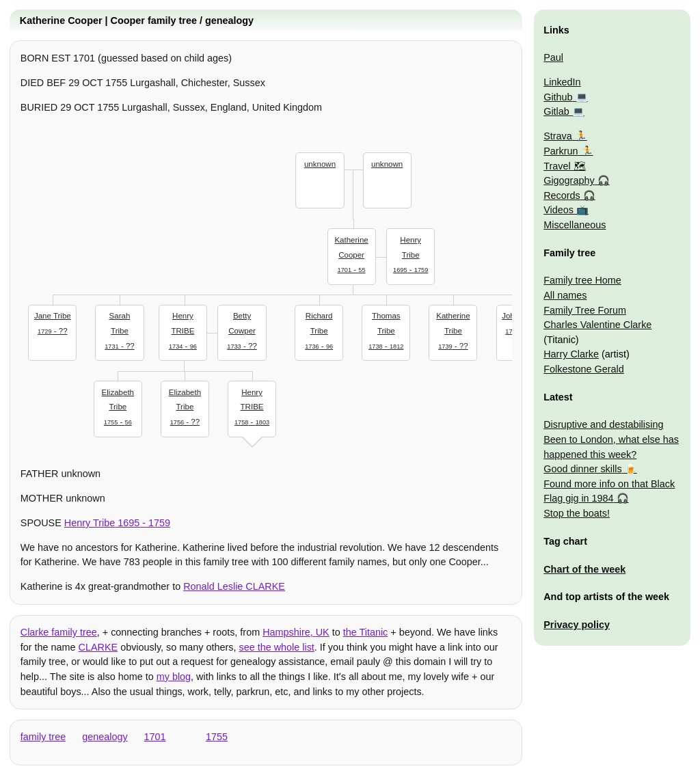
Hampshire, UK (296, 632)
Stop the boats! (577, 513)
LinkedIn (562, 82)
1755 (217, 737)
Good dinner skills (582, 469)
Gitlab (556, 111)
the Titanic (366, 632)
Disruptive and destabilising (603, 424)
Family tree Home (582, 280)
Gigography (569, 180)
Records (562, 195)
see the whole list (276, 647)
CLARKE (98, 647)
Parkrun (561, 151)
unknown (320, 164)
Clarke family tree (59, 632)
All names (565, 295)
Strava (558, 136)
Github (558, 97)
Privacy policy (577, 625)
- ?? (53, 322)
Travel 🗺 (564, 166)
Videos (558, 210)
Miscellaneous (575, 225)
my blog (174, 677)
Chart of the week (584, 569)
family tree (43, 737)
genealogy (105, 737)
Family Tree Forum (585, 310)
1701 (155, 737)
